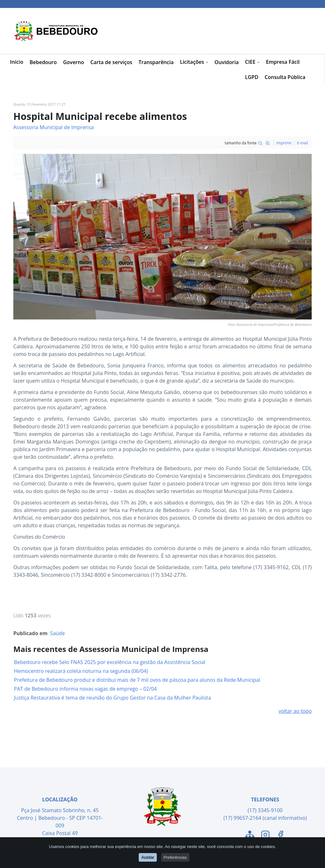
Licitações (194, 62)
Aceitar (148, 857)
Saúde (57, 633)
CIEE (252, 62)
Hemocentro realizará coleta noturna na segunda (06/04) (81, 671)
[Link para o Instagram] (265, 836)
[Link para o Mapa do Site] (250, 836)
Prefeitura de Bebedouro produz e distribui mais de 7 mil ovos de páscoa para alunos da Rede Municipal (137, 680)
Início (17, 62)
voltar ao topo (295, 711)
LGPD (252, 77)
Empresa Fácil (283, 62)
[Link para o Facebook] (281, 836)
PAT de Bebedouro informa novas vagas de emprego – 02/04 (85, 689)
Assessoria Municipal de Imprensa (53, 127)
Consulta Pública (285, 77)
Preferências (175, 857)
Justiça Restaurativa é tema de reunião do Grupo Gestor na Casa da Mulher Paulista (113, 698)
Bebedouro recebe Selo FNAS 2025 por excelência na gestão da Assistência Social (110, 662)
